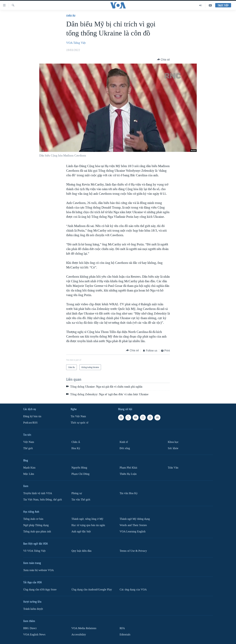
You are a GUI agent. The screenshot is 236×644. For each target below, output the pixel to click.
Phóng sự (77, 493)
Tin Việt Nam (78, 416)
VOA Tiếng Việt (76, 43)
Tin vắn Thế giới (81, 500)
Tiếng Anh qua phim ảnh (37, 532)
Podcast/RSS (30, 423)
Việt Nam (29, 442)
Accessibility (79, 635)
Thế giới (28, 448)
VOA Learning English (133, 532)
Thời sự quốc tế (80, 423)
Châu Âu (71, 16)
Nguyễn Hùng (79, 468)
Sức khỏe (173, 448)
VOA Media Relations (84, 628)
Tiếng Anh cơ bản (33, 519)
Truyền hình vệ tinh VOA (38, 493)
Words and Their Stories (133, 525)
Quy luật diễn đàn (81, 551)
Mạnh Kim (29, 468)
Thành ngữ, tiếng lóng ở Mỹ (87, 519)
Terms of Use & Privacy (133, 551)
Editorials (125, 635)
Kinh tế (124, 442)
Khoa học (173, 442)
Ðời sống (125, 448)
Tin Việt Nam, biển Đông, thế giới (43, 500)
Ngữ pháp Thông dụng (36, 525)
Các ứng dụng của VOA (133, 590)
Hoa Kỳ (76, 448)
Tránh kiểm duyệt (33, 609)
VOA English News (34, 635)
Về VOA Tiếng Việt (34, 551)
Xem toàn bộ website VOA (38, 570)
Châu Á (76, 442)
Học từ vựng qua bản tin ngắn (88, 525)
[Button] (163, 60)
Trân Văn (173, 468)
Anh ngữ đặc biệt (81, 532)
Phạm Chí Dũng (80, 474)
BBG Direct (30, 628)
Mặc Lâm (29, 474)
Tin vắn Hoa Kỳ (129, 493)
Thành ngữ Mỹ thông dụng (135, 519)
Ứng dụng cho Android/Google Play (92, 590)
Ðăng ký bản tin (32, 416)
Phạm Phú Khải (128, 468)
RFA (122, 628)
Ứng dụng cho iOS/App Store (40, 590)
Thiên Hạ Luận (128, 474)
